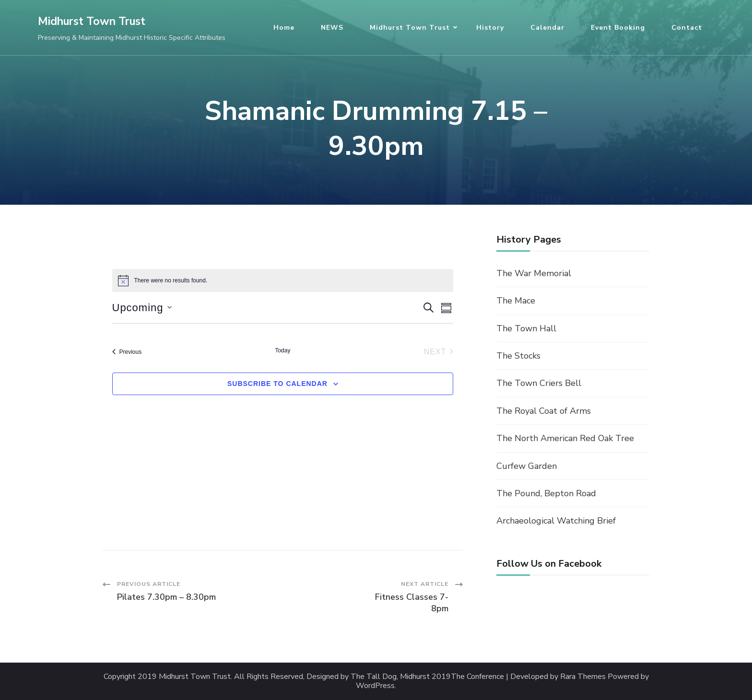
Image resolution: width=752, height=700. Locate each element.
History (490, 28)
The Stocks (518, 356)
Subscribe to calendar (277, 384)
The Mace (516, 301)
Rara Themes (583, 677)
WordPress (375, 686)
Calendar (547, 28)
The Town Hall (526, 328)
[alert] (283, 280)
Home (284, 28)
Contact (687, 28)
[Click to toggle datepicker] (142, 308)
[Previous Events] (127, 352)
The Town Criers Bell (539, 383)
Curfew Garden (527, 466)
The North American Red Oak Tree (565, 438)
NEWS (332, 28)
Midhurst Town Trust (92, 21)
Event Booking (618, 28)
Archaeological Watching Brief (556, 521)
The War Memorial (534, 273)
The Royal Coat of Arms (544, 411)
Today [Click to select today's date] (282, 350)
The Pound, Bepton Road (546, 493)
